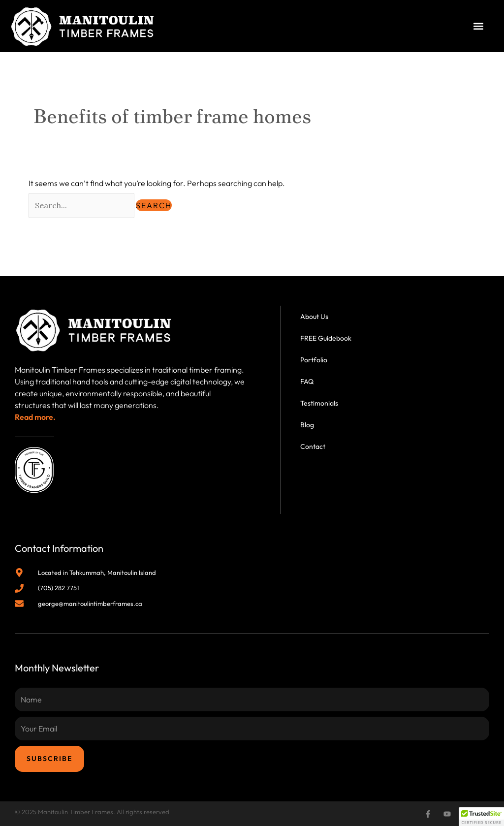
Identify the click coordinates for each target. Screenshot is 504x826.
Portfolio (314, 360)
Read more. (35, 417)
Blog (307, 425)
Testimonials (319, 403)
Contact (313, 446)
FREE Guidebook (326, 338)
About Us (314, 317)
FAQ (307, 381)
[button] (479, 26)
